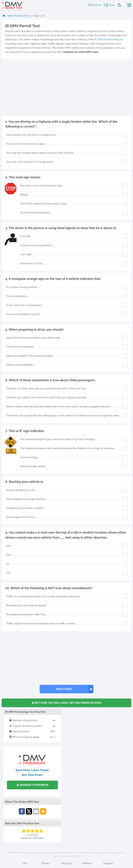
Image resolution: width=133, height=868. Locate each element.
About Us (66, 863)
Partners (87, 863)
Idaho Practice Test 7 (19, 16)
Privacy (46, 863)
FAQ (25, 863)
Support (108, 863)
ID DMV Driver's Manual (108, 40)
